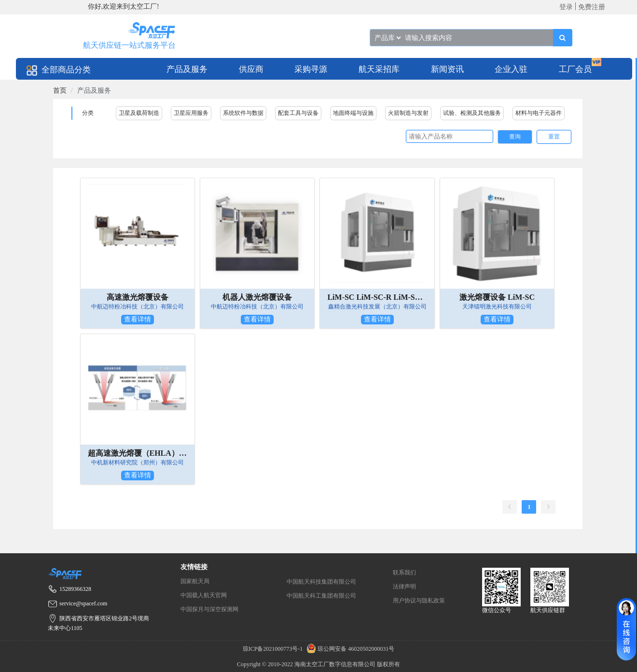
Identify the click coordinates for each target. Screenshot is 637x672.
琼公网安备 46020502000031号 (349, 649)
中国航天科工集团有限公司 (321, 596)
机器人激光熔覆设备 (257, 297)
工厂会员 (575, 69)
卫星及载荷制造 (139, 113)
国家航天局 (195, 581)
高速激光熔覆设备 (138, 297)
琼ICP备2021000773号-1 (274, 649)
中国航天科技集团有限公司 (321, 582)
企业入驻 (511, 69)
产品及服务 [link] (94, 91)
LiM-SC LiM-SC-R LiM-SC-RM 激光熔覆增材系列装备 (377, 297)
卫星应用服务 (191, 113)
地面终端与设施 (353, 113)
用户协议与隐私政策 (419, 601)
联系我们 (404, 573)
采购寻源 (311, 69)
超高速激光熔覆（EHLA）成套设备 (138, 453)
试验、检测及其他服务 (472, 113)
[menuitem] (187, 69)
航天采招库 (379, 69)
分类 (88, 113)
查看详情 (138, 319)
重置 (554, 137)
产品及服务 (187, 69)
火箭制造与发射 (408, 113)
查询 (515, 137)
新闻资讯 (447, 69)
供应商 (251, 69)
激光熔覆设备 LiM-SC (497, 297)
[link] (60, 91)
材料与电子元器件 (539, 113)
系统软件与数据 (243, 113)
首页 (60, 91)
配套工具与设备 (298, 113)
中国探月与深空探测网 (209, 609)
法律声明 (404, 587)
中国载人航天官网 (204, 595)
